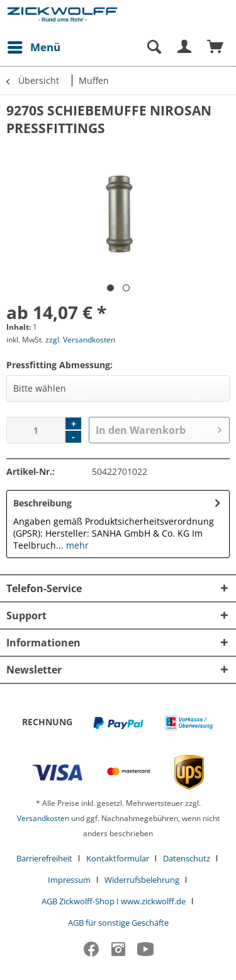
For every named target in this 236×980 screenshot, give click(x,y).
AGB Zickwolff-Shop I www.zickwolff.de (114, 901)
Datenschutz (187, 858)
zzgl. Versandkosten (80, 340)
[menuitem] (33, 47)
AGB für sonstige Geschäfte (118, 923)
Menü (34, 46)
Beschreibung (42, 503)
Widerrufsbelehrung (142, 880)
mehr (76, 545)
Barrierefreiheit (44, 858)
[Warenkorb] (216, 47)
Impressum (69, 880)
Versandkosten (43, 818)
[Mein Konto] (185, 47)
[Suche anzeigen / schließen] (154, 47)
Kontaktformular (118, 858)
